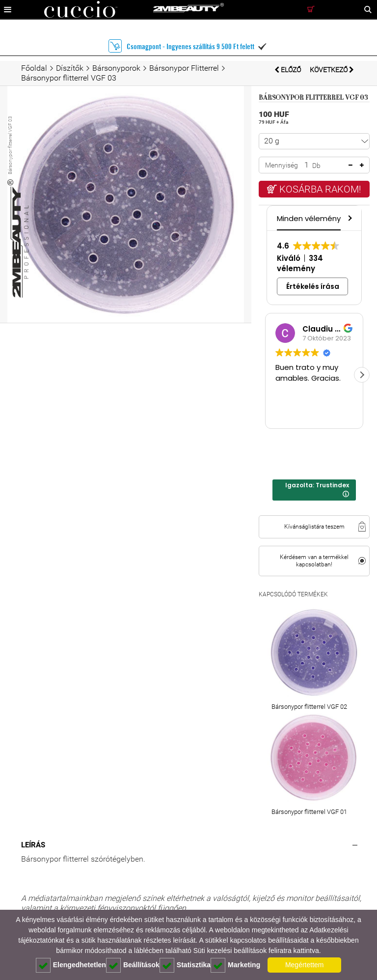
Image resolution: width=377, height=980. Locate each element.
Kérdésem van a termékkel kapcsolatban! (314, 561)
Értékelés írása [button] (313, 286)
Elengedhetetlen (71, 965)
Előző (288, 70)
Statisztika (185, 965)
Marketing (235, 965)
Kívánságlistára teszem (314, 527)
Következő (332, 70)
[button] (349, 218)
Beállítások (133, 965)
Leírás (33, 845)
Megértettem (305, 965)
